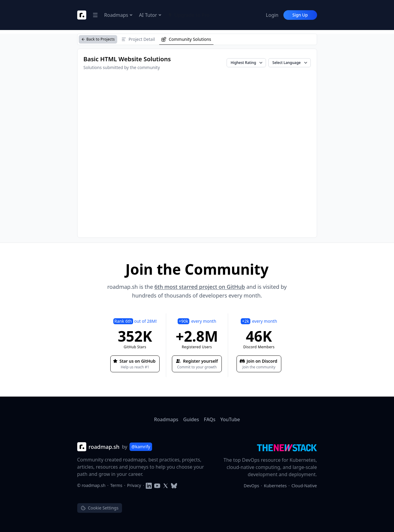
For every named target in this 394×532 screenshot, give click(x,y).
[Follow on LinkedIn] (149, 485)
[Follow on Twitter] (166, 485)
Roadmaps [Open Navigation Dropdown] (119, 15)
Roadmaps (166, 419)
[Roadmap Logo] (82, 15)
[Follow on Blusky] (174, 485)
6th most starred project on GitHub (200, 287)
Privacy (134, 485)
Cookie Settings (100, 508)
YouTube (230, 419)
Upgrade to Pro (189, 15)
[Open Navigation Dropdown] (95, 15)
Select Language (290, 63)
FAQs (210, 419)
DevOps (251, 486)
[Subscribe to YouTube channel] (157, 485)
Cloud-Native (304, 486)
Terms (116, 485)
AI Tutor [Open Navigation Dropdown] (150, 15)
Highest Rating (247, 63)
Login (272, 15)
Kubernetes (275, 486)
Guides (191, 419)
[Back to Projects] (98, 39)
